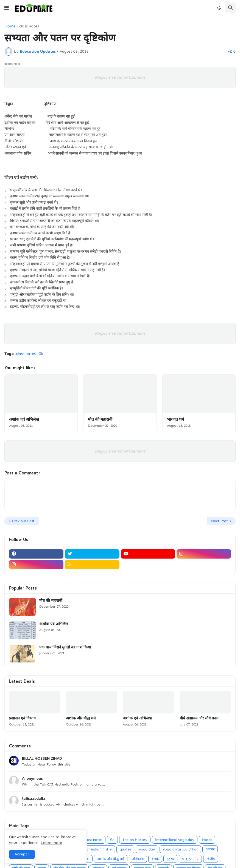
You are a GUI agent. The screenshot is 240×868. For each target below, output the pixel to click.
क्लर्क (155, 859)
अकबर (210, 849)
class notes (29, 26)
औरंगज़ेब (138, 859)
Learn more (51, 843)
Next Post (220, 521)
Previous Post (23, 521)
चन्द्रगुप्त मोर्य (190, 859)
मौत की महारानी (100, 419)
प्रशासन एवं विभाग (22, 718)
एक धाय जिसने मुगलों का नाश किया (65, 647)
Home (10, 26)
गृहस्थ (170, 859)
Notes (207, 840)
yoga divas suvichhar (180, 849)
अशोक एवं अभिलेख (24, 419)
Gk (41, 354)
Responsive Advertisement (120, 77)
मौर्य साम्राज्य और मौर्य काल (199, 718)
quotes (125, 849)
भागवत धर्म (175, 419)
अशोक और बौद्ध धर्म (81, 718)
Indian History (135, 840)
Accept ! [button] (22, 854)
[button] (7, 8)
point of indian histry (94, 849)
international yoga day (175, 840)
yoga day (147, 849)
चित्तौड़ (211, 859)
